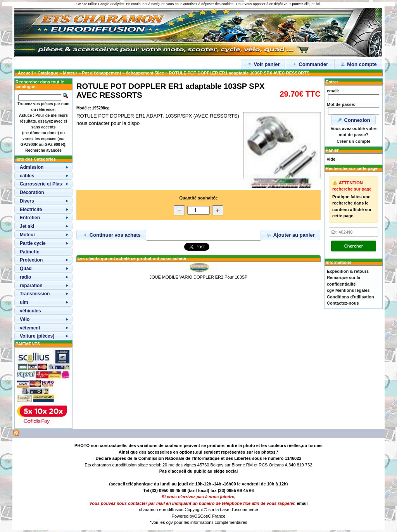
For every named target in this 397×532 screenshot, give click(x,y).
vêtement (30, 328)
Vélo (25, 319)
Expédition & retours (348, 271)
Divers (27, 201)
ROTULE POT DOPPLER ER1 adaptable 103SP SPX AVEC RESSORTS (239, 73)
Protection (31, 260)
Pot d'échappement (101, 73)
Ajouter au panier (290, 235)
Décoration (32, 192)
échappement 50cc (145, 73)
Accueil (25, 73)
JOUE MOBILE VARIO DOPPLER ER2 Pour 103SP (199, 277)
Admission (32, 167)
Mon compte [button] (358, 64)
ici (318, 4)
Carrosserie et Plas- (42, 184)
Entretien (30, 218)
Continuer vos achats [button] (111, 235)
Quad (26, 269)
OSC (199, 516)
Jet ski (27, 226)
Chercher (354, 246)
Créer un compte (353, 141)
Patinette (30, 252)
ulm (24, 302)
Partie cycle (33, 243)
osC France (215, 516)
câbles (27, 176)
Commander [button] (310, 64)
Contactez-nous (343, 303)
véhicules (30, 311)
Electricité (31, 210)
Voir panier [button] (263, 64)
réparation (31, 286)
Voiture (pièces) (37, 336)
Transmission (35, 294)
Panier (332, 150)
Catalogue (48, 73)
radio (25, 277)
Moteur (70, 73)
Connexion (353, 120)
